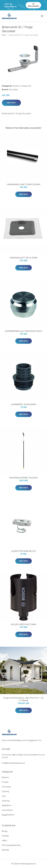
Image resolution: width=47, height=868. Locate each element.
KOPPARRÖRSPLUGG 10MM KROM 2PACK (24, 331)
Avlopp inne (26, 86)
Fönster (5, 782)
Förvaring (6, 787)
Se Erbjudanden (33, 5)
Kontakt (5, 836)
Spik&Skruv (7, 805)
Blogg (5, 831)
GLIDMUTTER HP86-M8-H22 (23, 551)
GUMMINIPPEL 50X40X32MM (23, 404)
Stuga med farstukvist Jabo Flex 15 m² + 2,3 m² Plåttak (23, 699)
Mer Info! (11, 103)
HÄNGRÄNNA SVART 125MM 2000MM (24, 184)
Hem (4, 35)
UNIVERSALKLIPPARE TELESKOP (24, 478)
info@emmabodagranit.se (13, 763)
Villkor (5, 840)
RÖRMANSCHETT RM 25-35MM (23, 258)
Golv (4, 796)
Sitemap (5, 850)
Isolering (6, 801)
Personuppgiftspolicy (11, 845)
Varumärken (7, 810)
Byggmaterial (8, 815)
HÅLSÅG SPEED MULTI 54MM (24, 624)
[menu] (42, 16)
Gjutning (5, 791)
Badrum (17, 86)
